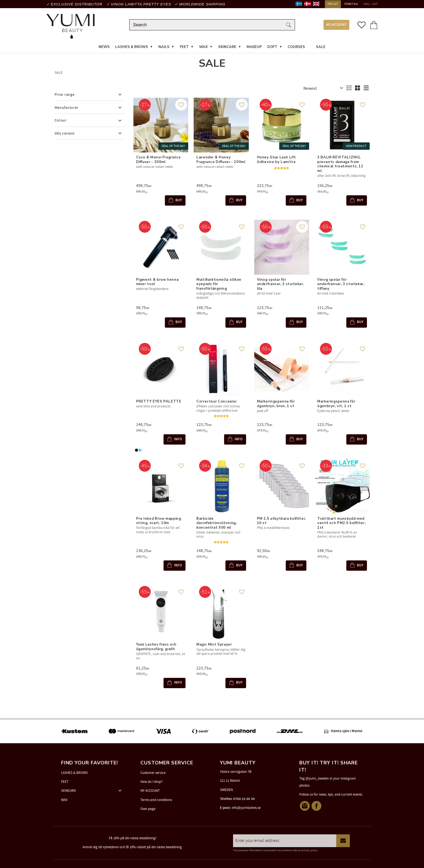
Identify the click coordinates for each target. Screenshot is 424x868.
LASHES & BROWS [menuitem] (132, 47)
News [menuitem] (104, 47)
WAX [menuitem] (203, 47)
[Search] (288, 25)
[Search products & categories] (207, 25)
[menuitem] (310, 44)
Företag (351, 4)
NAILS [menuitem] (164, 47)
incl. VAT (371, 4)
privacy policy (310, 851)
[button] (362, 25)
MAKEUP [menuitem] (254, 47)
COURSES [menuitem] (296, 47)
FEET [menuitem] (184, 47)
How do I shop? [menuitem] (152, 782)
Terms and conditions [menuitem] (156, 800)
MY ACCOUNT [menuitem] (336, 25)
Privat (333, 4)
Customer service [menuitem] (153, 773)
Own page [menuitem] (148, 809)
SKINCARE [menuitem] (227, 47)
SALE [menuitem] (321, 47)
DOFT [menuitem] (272, 47)
